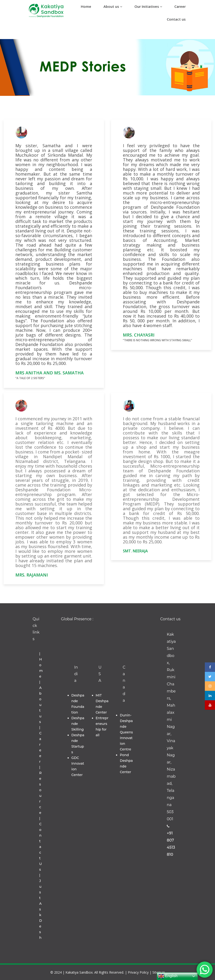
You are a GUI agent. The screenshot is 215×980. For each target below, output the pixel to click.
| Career (40, 745)
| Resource (40, 790)
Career (180, 6)
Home (86, 6)
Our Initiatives (148, 6)
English (168, 976)
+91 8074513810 (171, 841)
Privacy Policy (138, 972)
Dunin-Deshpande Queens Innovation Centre (126, 732)
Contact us (176, 19)
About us (113, 6)
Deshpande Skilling (78, 724)
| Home (41, 665)
